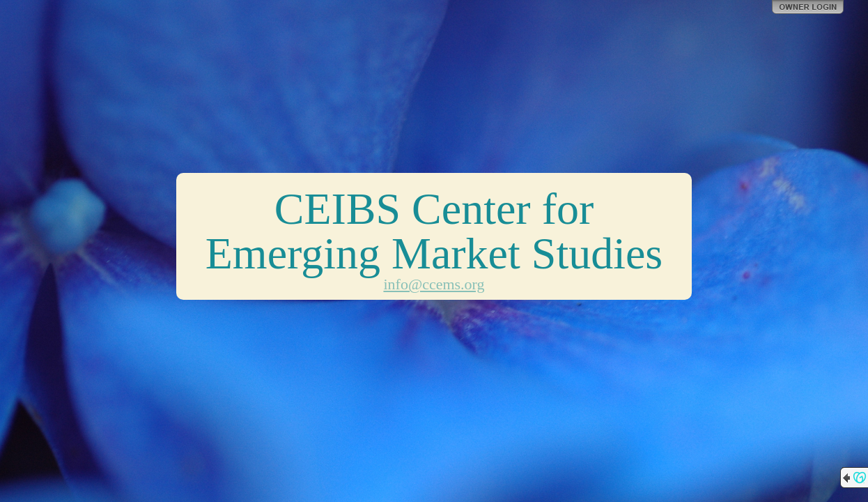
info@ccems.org (434, 284)
